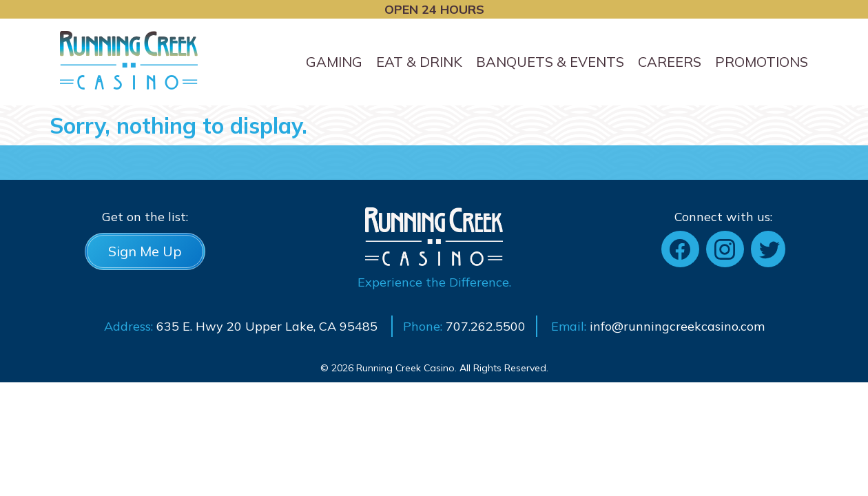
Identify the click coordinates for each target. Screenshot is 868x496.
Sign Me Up (145, 251)
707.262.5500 (486, 326)
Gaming (334, 62)
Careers (670, 62)
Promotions (762, 62)
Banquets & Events (550, 62)
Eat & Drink (419, 62)
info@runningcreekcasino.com (677, 326)
